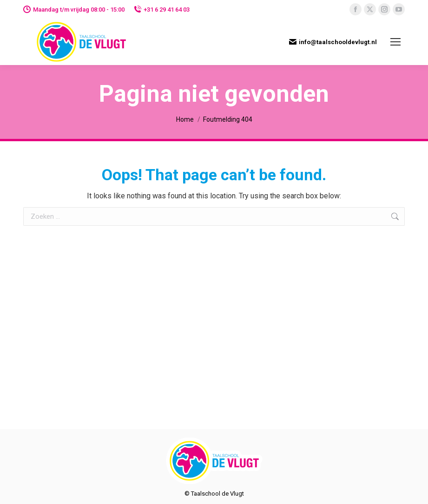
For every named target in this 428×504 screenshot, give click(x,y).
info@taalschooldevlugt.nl (333, 42)
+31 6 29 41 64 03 (162, 10)
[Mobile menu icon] (395, 42)
